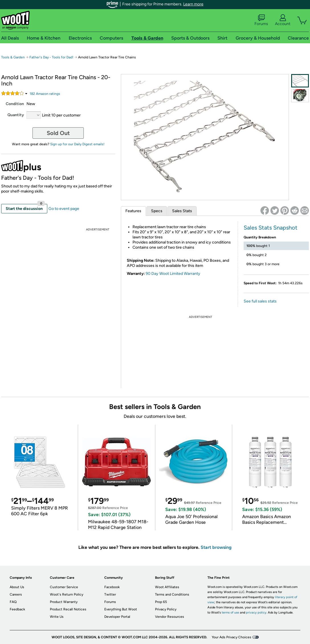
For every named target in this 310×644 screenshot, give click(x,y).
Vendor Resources (170, 617)
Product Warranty (64, 602)
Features (133, 211)
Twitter (110, 594)
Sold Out (58, 133)
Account (283, 20)
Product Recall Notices (68, 609)
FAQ (13, 602)
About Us (17, 587)
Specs (157, 211)
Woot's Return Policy (67, 594)
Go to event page (64, 209)
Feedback (17, 609)
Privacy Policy (166, 609)
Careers (16, 594)
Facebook (112, 587)
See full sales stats (260, 301)
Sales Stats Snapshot (271, 228)
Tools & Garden (13, 57)
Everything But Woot (121, 609)
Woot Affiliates (167, 587)
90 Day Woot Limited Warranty (173, 274)
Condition (15, 104)
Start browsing (216, 547)
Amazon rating (45, 94)
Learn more (193, 4)
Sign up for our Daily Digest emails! (77, 144)
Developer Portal (117, 617)
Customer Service (64, 587)
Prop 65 (161, 602)
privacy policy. (256, 613)
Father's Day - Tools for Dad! (51, 57)
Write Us (57, 617)
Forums (261, 20)
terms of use (230, 613)
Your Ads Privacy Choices (232, 637)
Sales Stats (182, 211)
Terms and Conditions (172, 594)
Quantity (16, 115)
